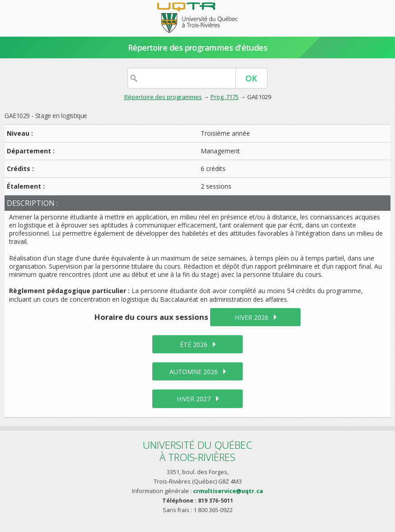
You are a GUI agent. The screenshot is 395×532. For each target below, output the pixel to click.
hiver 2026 (252, 317)
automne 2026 (194, 372)
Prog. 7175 (225, 97)
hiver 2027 (194, 399)
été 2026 (194, 344)
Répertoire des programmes (163, 97)
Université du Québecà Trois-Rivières (197, 451)
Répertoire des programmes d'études (198, 47)
